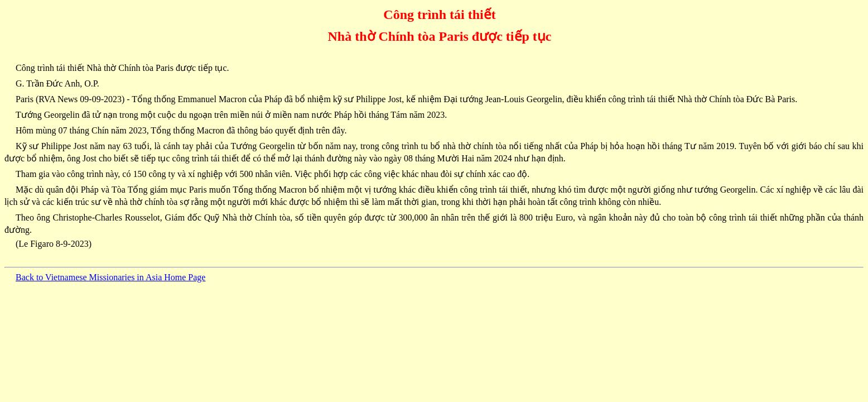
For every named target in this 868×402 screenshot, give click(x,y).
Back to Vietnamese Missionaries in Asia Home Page (110, 277)
